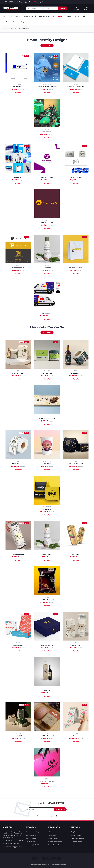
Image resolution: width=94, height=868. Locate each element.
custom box (18, 645)
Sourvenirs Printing (32, 832)
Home (5, 16)
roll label (76, 736)
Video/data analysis (77, 838)
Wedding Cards (80, 16)
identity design (76, 177)
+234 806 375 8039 (11, 844)
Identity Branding (76, 268)
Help (73, 845)
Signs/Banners (31, 835)
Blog (23, 22)
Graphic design (76, 832)
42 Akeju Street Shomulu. (13, 840)
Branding (47, 132)
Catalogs (13, 29)
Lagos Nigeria (39, 2)
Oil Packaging (18, 554)
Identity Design (58, 16)
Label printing (18, 464)
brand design (18, 87)
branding (18, 177)
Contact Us (52, 835)
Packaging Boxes (47, 781)
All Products (15, 16)
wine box (47, 690)
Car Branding (47, 313)
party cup (47, 464)
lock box (76, 645)
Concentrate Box (76, 464)
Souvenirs (69, 16)
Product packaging (47, 736)
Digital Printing (76, 835)
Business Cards (44, 16)
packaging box (47, 373)
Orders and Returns (55, 842)
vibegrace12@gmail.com (25, 2)
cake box (18, 736)
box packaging (47, 645)
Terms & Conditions (55, 845)
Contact (16, 22)
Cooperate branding (76, 87)
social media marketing (47, 87)
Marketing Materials (30, 16)
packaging (76, 554)
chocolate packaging (47, 418)
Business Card (31, 842)
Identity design (47, 177)
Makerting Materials (33, 845)
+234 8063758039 (9, 2)
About (8, 22)
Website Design (77, 842)
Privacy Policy (53, 838)
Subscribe (60, 809)
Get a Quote (47, 46)
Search (63, 8)
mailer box (47, 509)
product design (47, 268)
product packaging (47, 600)
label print (76, 373)
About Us (52, 832)
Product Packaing (32, 838)
